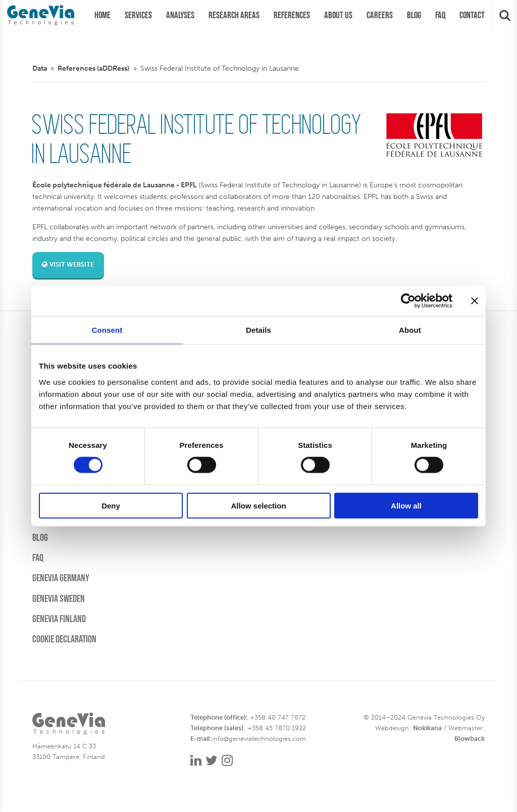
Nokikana (427, 728)
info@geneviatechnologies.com (259, 739)
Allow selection (258, 505)
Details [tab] (258, 330)
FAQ (38, 557)
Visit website (68, 264)
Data (40, 68)
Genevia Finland (59, 619)
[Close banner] (475, 301)
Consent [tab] (107, 330)
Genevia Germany (61, 578)
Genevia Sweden (59, 598)
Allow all (406, 505)
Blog (40, 537)
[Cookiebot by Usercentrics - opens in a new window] (408, 301)
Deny (111, 505)
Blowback (470, 739)
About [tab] (410, 330)
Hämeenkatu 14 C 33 (64, 746)
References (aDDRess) (93, 68)
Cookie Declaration (64, 639)
